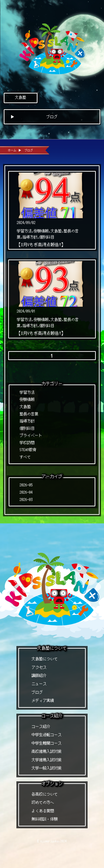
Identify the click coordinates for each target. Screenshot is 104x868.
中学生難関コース (47, 743)
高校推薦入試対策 (47, 751)
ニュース (39, 684)
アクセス (39, 667)
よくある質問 (43, 811)
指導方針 (27, 419)
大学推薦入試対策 (47, 760)
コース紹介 (41, 726)
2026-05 (26, 483)
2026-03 (26, 498)
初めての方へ (43, 802)
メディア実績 (43, 700)
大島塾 (21, 97)
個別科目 (27, 426)
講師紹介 (39, 675)
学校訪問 (27, 441)
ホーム (12, 148)
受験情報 (27, 398)
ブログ (37, 692)
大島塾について (45, 659)
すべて (25, 455)
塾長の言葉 (29, 412)
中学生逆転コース (47, 735)
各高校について (45, 794)
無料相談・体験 (45, 819)
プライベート (31, 434)
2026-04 (26, 490)
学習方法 (27, 391)
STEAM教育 (28, 448)
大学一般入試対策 (47, 768)
